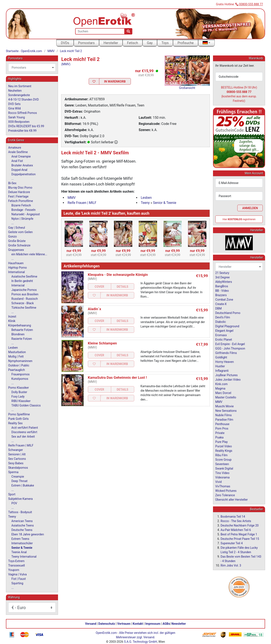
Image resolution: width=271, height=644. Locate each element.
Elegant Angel (224, 331)
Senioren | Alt (17, 454)
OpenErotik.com (106, 633)
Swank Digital (224, 468)
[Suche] (128, 31)
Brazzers (221, 295)
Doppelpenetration (24, 174)
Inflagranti (222, 371)
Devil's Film (223, 317)
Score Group (223, 460)
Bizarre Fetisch (21, 205)
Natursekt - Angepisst (26, 214)
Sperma (13, 472)
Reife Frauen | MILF (82, 203)
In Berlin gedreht (22, 281)
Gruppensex (16, 250)
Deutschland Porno (228, 313)
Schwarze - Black (23, 303)
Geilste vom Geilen (21, 232)
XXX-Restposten (19, 122)
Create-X (221, 304)
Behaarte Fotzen (22, 330)
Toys (165, 43)
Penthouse (222, 424)
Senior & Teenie (165, 203)
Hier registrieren (239, 219)
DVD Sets (14, 104)
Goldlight (221, 357)
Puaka (219, 437)
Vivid (218, 482)
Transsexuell (17, 565)
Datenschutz (107, 624)
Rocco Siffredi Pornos (23, 113)
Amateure (15, 148)
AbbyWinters (224, 282)
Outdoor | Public (19, 365)
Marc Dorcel (223, 393)
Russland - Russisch (25, 299)
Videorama (223, 477)
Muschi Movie (225, 406)
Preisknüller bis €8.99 (22, 131)
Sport (12, 494)
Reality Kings (224, 451)
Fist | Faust (19, 579)
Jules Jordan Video (228, 380)
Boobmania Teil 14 (233, 517)
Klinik (12, 321)
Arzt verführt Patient (25, 428)
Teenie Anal (19, 552)
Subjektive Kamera (21, 499)
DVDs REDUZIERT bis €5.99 (26, 126)
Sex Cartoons (17, 459)
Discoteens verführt (24, 432)
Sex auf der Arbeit (23, 437)
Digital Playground (227, 326)
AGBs (166, 624)
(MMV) (66, 64)
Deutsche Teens (22, 530)
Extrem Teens (20, 539)
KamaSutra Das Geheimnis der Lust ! (117, 377)
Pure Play (221, 442)
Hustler (220, 366)
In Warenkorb (115, 82)
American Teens (22, 521)
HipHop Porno (18, 268)
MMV (51, 51)
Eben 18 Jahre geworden (28, 534)
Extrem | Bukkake (23, 485)
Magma (220, 388)
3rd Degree (223, 277)
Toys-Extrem (16, 561)
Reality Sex (15, 423)
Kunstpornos (20, 379)
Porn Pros (222, 428)
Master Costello (226, 397)
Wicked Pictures (226, 491)
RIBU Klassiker (21, 401)
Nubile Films (223, 415)
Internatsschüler (22, 543)
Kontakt (138, 624)
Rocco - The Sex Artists (236, 521)
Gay (150, 43)
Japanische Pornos (24, 290)
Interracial (18, 285)
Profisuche (185, 43)
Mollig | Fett (16, 357)
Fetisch (133, 43)
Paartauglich (17, 370)
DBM (218, 308)
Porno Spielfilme (19, 414)
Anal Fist (17, 161)
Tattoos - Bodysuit (20, 512)
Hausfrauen (16, 263)
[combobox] (32, 68)
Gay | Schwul (17, 228)
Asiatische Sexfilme (24, 276)
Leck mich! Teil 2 (71, 51)
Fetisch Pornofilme (21, 201)
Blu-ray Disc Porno (20, 188)
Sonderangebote (19, 95)
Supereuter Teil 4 (232, 543)
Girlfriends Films (226, 353)
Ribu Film (221, 455)
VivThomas (223, 486)
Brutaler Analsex (22, 165)
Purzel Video (224, 446)
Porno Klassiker (19, 388)
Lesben (146, 198)
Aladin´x (95, 309)
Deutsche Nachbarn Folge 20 (240, 525)
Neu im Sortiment (20, 86)
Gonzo (12, 236)
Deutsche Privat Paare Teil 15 (240, 539)
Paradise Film (224, 420)
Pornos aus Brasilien (25, 294)
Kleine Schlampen (102, 343)
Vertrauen (124, 624)
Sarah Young (17, 117)
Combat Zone (224, 300)
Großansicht (187, 88)
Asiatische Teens (23, 525)
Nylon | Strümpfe (22, 219)
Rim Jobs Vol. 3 (231, 565)
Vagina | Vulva (17, 574)
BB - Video (222, 291)
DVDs (65, 43)
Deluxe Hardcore (19, 192)
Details (122, 287)
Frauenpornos (21, 374)
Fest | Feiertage (18, 196)
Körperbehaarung (20, 325)
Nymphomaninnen (20, 361)
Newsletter (179, 624)
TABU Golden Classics (26, 405)
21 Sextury (222, 273)
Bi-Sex (12, 183)
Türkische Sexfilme (24, 308)
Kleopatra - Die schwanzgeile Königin (118, 275)
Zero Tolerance (225, 495)
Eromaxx (221, 335)
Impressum (153, 624)
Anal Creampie (21, 156)
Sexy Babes (16, 463)
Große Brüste (17, 241)
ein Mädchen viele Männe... (29, 254)
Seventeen (222, 464)
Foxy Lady (18, 397)
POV (14, 503)
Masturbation (17, 352)
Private (220, 433)
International (17, 272)
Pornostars (86, 43)
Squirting (17, 583)
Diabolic (221, 322)
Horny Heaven (225, 362)
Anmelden (250, 208)
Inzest (12, 316)
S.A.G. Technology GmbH (141, 642)
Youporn (14, 570)
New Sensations (226, 411)
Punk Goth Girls (18, 419)
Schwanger (16, 450)
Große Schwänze (19, 245)
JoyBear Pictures (226, 375)
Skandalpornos (18, 468)
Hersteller (111, 43)
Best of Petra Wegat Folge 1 (239, 534)
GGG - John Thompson (230, 348)
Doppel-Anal (19, 170)
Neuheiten (15, 91)
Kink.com (221, 384)
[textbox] (32, 68)
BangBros (222, 286)
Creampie (18, 477)
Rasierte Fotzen (22, 339)
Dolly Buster (19, 392)
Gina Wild (15, 108)
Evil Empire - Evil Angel (230, 344)
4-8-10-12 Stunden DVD (24, 100)
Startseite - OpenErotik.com (24, 51)
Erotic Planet (224, 340)
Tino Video (222, 473)
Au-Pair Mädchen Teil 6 (236, 530)
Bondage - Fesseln (24, 210)
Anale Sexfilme (18, 152)
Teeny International (24, 557)
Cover (99, 287)
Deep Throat (19, 481)
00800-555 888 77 (251, 4)
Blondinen (18, 334)
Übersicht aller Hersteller (232, 500)
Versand (91, 624)
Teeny (145, 203)
